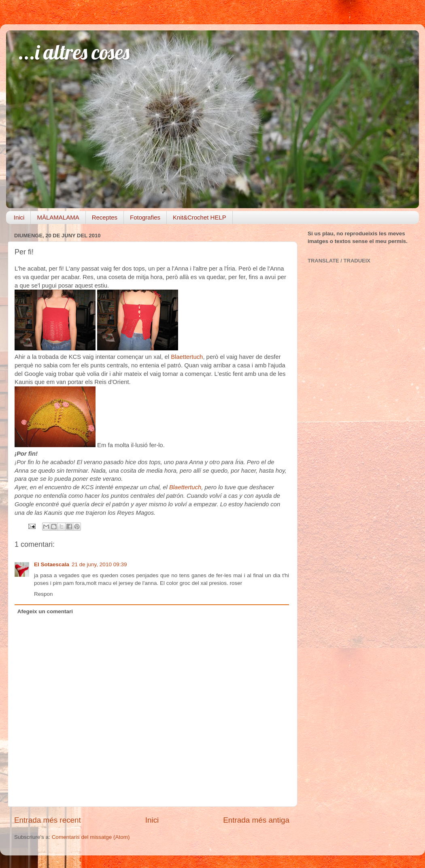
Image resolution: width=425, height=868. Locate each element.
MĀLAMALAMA (58, 217)
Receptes (105, 217)
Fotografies (145, 217)
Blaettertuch (187, 357)
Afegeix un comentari (45, 611)
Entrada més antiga (256, 820)
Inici (19, 217)
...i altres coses (74, 52)
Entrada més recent (48, 820)
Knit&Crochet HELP (200, 217)
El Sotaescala (52, 564)
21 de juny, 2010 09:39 (99, 564)
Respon (44, 594)
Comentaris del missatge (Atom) (91, 837)
